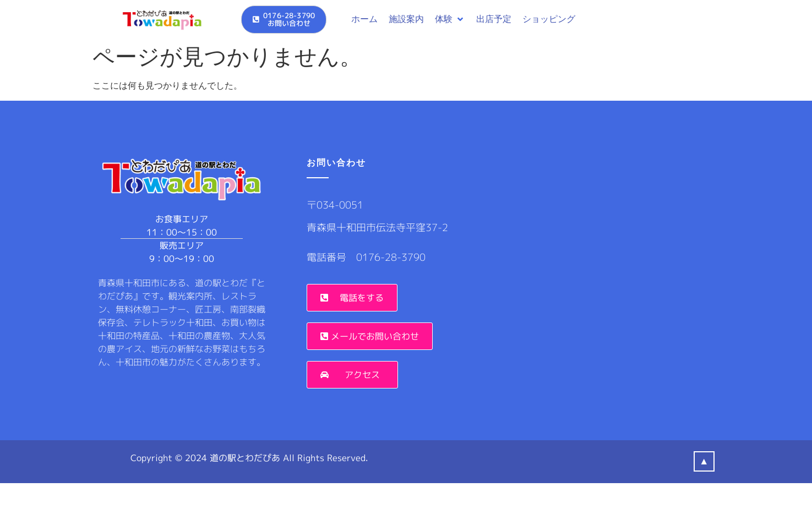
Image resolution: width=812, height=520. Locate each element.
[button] (450, 19)
